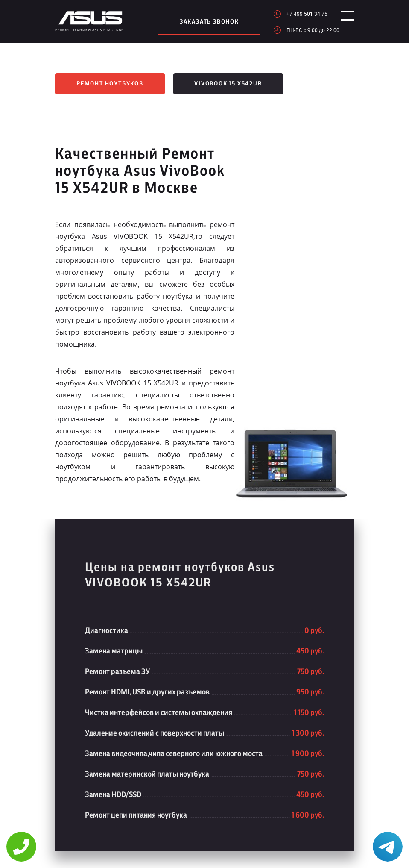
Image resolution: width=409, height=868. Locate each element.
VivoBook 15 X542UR (228, 84)
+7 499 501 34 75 (300, 14)
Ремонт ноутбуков (110, 84)
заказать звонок (206, 22)
